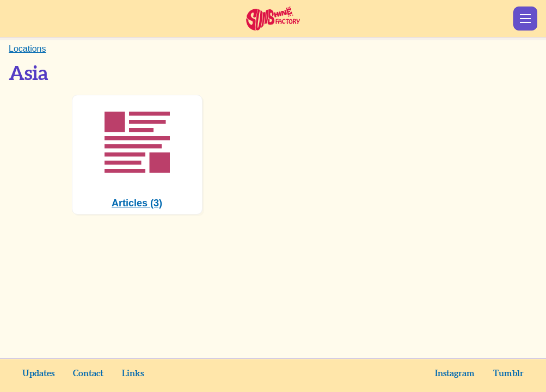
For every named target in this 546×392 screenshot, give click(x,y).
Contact (88, 373)
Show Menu (525, 19)
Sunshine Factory (273, 19)
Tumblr (508, 373)
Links (133, 373)
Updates (38, 373)
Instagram (455, 373)
